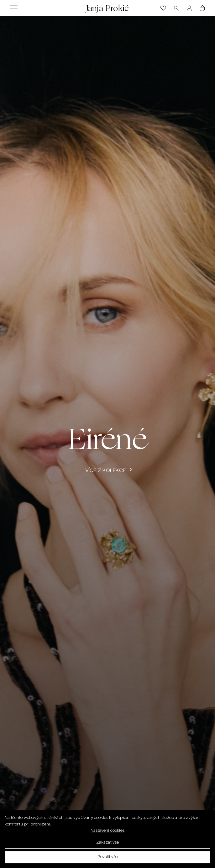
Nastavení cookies (107, 832)
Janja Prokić (107, 8)
